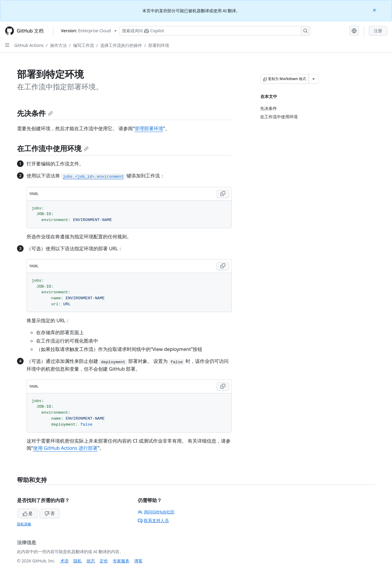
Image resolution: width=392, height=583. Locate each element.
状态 (91, 561)
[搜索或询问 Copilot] (215, 31)
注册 (378, 31)
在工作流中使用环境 (53, 148)
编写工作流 (84, 45)
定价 (104, 561)
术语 (64, 561)
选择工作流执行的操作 (121, 45)
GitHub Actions (29, 45)
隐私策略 (24, 524)
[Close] (375, 10)
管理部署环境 (149, 128)
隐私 (78, 561)
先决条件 (35, 113)
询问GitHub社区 (156, 512)
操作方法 (58, 45)
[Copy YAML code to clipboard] (223, 194)
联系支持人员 (153, 520)
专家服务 (121, 561)
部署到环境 (159, 45)
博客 (138, 561)
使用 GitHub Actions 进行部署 (65, 448)
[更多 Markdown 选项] (314, 79)
